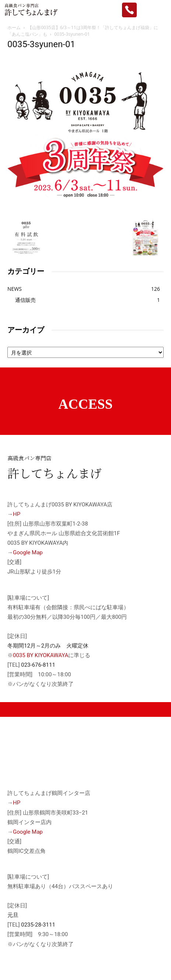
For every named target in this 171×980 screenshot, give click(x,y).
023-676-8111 (38, 665)
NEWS (15, 289)
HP (17, 514)
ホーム (14, 27)
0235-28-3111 (38, 925)
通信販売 (25, 300)
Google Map (28, 552)
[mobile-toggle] (159, 10)
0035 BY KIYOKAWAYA (41, 655)
